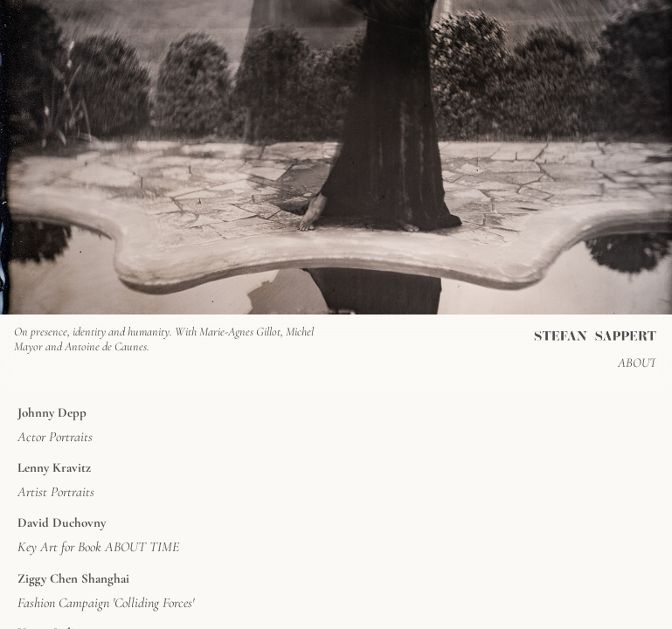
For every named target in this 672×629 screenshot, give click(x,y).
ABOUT (637, 363)
